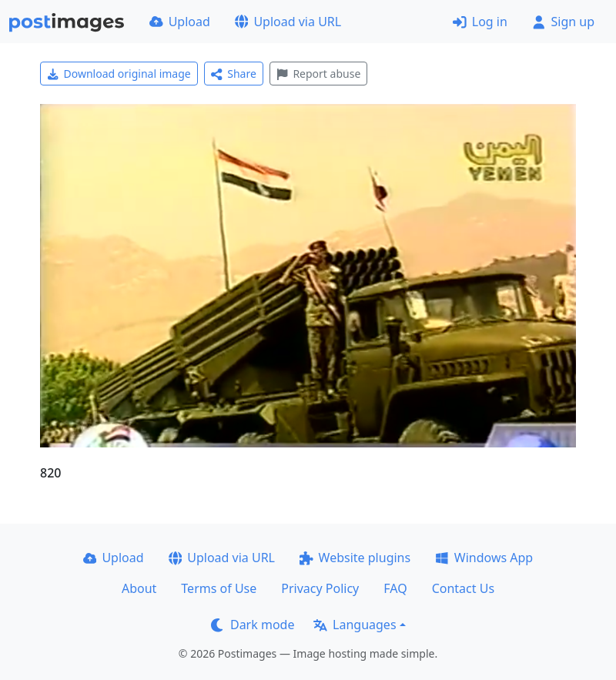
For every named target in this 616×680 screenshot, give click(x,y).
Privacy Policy (320, 588)
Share (234, 74)
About (139, 588)
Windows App (484, 558)
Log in (480, 22)
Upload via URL (288, 22)
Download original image (119, 74)
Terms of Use (219, 588)
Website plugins (355, 558)
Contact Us (463, 588)
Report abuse (318, 74)
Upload (180, 22)
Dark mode (253, 625)
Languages (355, 625)
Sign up (563, 22)
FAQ (395, 588)
